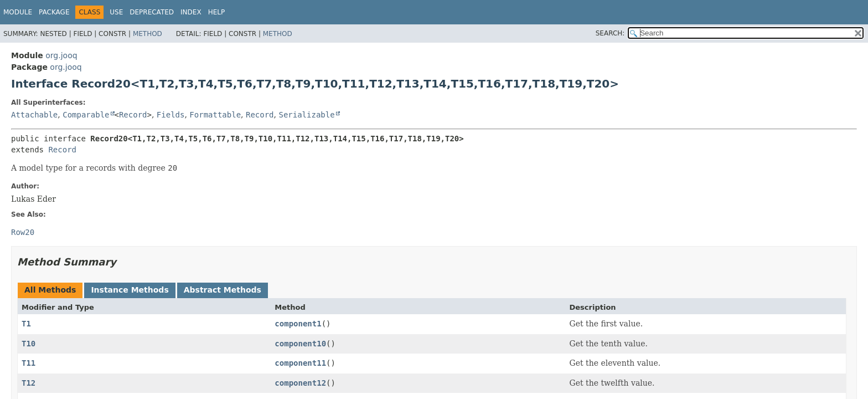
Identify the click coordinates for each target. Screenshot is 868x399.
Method (148, 34)
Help (217, 12)
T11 (29, 363)
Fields (171, 115)
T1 (26, 324)
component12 (300, 383)
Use (116, 12)
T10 (29, 344)
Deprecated (152, 12)
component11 (300, 363)
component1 (298, 324)
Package (54, 12)
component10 (300, 344)
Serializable (306, 115)
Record (133, 115)
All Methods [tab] (50, 290)
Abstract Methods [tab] (223, 290)
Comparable (86, 115)
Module (18, 12)
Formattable (215, 115)
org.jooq (61, 55)
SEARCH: (610, 33)
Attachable (34, 115)
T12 (29, 383)
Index (191, 12)
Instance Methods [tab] (130, 290)
